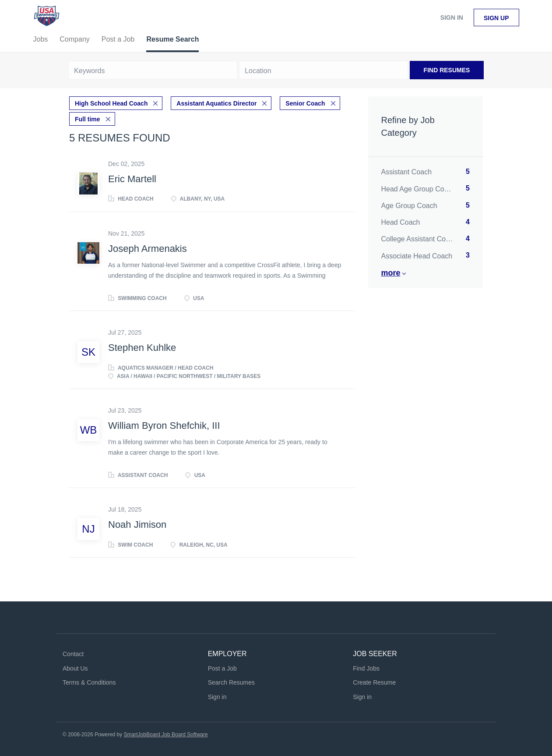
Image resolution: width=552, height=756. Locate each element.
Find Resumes (447, 70)
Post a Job (222, 668)
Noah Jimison (137, 525)
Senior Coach (305, 103)
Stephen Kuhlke (142, 348)
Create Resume (374, 682)
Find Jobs (366, 668)
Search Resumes (231, 682)
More (391, 273)
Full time (88, 119)
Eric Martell (132, 179)
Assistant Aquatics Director (216, 103)
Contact (73, 654)
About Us (75, 668)
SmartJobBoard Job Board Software (166, 735)
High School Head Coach (111, 103)
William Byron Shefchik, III (164, 426)
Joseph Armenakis (148, 249)
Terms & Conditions (89, 682)
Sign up (496, 18)
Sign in (452, 18)
